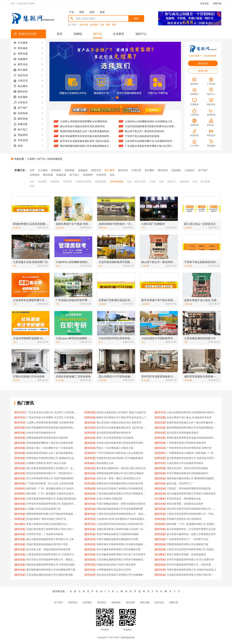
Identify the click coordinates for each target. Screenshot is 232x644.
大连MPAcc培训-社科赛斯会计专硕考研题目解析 (122, 519)
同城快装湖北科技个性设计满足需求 (116, 565)
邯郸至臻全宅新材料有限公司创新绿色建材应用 (122, 544)
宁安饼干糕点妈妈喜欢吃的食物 (142, 139)
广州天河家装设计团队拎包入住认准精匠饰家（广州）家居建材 (122, 453)
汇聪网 (31, 159)
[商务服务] (90, 463)
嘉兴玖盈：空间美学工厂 (180, 483)
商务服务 (56, 170)
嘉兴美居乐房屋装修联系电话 (183, 433)
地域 (102, 12)
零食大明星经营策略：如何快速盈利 (186, 554)
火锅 (102, 25)
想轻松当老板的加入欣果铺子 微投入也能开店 (121, 412)
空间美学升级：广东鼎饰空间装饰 (45, 534)
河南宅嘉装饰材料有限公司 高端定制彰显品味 (51, 499)
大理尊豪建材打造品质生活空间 (114, 570)
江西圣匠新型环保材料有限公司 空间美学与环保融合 (52, 554)
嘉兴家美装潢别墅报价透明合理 (114, 433)
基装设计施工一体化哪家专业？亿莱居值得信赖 (52, 448)
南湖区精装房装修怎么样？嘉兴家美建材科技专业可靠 (52, 453)
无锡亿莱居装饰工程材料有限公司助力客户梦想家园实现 (52, 529)
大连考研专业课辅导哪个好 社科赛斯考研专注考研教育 (151, 144)
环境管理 (101, 175)
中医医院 (68, 182)
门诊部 (152, 182)
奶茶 (114, 25)
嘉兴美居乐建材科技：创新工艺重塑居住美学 (191, 534)
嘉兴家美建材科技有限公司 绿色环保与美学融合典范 (192, 458)
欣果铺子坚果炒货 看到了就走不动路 (46, 463)
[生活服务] (160, 499)
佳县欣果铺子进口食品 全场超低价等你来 (82, 119)
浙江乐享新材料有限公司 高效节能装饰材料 (50, 478)
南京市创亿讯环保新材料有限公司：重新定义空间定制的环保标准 (52, 559)
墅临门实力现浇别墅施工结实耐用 (115, 438)
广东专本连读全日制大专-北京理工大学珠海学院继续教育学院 (52, 412)
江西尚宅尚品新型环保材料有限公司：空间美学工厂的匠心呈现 (192, 514)
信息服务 (176, 170)
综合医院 (42, 182)
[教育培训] (20, 412)
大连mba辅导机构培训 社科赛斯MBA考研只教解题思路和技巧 (192, 412)
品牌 (92, 12)
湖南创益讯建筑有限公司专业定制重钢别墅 (120, 509)
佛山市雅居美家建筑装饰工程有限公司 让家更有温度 (52, 539)
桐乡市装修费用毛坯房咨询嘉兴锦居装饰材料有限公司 (86, 139)
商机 (82, 12)
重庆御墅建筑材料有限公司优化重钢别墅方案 (51, 570)
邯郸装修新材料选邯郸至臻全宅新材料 (47, 438)
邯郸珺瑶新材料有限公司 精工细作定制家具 (120, 473)
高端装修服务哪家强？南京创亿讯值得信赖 (50, 443)
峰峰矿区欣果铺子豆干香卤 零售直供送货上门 (121, 417)
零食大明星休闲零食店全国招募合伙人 (47, 524)
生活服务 (43, 170)
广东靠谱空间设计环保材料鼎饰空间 (186, 443)
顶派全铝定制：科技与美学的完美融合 (187, 468)
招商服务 (87, 602)
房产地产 (203, 170)
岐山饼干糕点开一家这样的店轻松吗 (144, 134)
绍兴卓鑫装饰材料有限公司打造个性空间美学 (121, 554)
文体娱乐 (190, 170)
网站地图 (145, 602)
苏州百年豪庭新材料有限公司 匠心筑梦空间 (190, 559)
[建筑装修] (90, 423)
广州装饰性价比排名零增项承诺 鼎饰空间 (189, 448)
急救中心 (172, 182)
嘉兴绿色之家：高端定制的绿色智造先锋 (48, 549)
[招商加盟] (90, 412)
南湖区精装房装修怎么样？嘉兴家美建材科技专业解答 (86, 134)
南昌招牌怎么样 (105, 463)
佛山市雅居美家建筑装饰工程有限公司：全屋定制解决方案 (52, 468)
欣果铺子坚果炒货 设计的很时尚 (184, 519)
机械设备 (61, 175)
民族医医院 (101, 182)
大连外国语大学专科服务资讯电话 (185, 463)
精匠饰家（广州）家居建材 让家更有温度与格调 (52, 494)
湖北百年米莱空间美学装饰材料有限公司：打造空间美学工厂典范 (192, 509)
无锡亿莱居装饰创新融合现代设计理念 (47, 544)
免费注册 (217, 3)
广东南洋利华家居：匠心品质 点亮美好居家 (50, 483)
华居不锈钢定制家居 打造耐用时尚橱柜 (118, 534)
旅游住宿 (123, 170)
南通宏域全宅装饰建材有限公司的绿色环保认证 (122, 483)
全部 (32, 170)
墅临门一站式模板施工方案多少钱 (115, 448)
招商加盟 (70, 170)
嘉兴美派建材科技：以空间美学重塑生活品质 (191, 529)
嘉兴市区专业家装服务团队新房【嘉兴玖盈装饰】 (86, 144)
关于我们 (59, 602)
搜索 (136, 19)
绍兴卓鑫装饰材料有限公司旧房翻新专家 (119, 549)
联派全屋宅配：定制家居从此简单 (185, 504)
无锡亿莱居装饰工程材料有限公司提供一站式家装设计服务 (122, 529)
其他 (112, 175)
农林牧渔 (35, 175)
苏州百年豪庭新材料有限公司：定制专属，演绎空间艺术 (192, 565)
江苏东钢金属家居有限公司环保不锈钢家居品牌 (122, 559)
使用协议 (102, 602)
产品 (72, 12)
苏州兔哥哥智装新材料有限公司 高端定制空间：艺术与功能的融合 (52, 504)
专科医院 (55, 182)
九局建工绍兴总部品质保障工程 (43, 509)
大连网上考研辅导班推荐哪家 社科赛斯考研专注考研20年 (86, 124)
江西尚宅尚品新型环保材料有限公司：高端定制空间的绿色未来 (122, 514)
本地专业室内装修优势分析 (41, 433)
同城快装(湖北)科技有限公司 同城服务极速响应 (122, 458)
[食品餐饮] (20, 524)
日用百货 (136, 170)
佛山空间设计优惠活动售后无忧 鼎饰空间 (82, 129)
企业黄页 (119, 34)
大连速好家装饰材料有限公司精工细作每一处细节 (192, 575)
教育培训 (96, 170)
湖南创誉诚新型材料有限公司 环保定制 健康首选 (52, 565)
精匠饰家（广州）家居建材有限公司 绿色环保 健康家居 (52, 488)
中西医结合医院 (84, 182)
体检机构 (184, 182)
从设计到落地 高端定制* (110, 499)
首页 (60, 34)
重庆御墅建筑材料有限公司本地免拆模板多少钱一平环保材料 (192, 428)
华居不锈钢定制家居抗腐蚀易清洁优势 (117, 539)
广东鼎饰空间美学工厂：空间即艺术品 (187, 539)
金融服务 (83, 170)
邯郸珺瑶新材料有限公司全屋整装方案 (187, 544)
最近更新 (130, 602)
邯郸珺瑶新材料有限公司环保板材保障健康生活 (52, 514)
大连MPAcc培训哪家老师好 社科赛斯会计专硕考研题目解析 (151, 124)
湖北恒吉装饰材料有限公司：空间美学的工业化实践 (52, 473)
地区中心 (141, 34)
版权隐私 (116, 602)
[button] (109, 98)
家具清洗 (84, 25)
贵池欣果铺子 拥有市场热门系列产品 (46, 519)
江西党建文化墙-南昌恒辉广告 (141, 119)
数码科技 (163, 170)
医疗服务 (110, 170)
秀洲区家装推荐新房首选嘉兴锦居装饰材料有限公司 (192, 438)
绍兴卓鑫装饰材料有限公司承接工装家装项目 (191, 494)
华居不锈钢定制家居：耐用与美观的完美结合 (121, 504)
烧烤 (108, 25)
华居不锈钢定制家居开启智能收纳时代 (187, 473)
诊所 (162, 182)
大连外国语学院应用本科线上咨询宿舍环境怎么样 (122, 524)
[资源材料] (90, 453)
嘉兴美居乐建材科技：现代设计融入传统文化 (121, 468)
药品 (195, 182)
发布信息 (204, 3)
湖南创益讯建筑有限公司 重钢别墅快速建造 (190, 478)
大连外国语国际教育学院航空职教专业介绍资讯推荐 (151, 129)
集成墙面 (94, 25)
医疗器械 (205, 182)
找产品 (97, 34)
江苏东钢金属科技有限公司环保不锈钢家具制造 (122, 494)
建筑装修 (48, 175)
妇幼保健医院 (55, 159)
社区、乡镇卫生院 (136, 182)
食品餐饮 (150, 170)
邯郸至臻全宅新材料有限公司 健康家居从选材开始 (52, 458)
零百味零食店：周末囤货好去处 (184, 499)
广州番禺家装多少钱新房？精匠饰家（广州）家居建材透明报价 (192, 453)
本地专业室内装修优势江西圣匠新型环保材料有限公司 (122, 443)
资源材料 (88, 175)
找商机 (78, 34)
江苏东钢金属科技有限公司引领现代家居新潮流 (52, 575)
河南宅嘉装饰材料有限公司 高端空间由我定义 (191, 570)
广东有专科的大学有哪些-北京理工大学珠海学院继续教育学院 (52, 417)
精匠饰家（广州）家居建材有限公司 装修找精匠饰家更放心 (192, 524)
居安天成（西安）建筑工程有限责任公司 (119, 478)
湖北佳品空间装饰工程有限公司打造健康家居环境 (122, 575)
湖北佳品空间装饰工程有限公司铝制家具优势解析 (122, 488)
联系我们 (73, 602)
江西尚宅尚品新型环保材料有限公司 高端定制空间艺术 (192, 549)
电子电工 (75, 175)
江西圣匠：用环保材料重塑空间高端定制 (189, 488)
